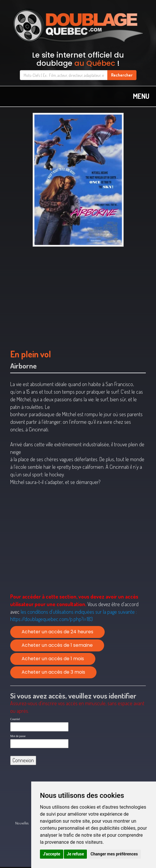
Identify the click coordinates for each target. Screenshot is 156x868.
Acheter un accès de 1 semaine (57, 645)
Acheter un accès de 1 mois (53, 659)
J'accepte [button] (52, 854)
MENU (141, 96)
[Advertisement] (78, 295)
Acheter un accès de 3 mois (53, 672)
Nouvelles (22, 823)
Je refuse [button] (75, 854)
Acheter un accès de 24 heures (57, 632)
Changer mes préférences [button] (114, 854)
